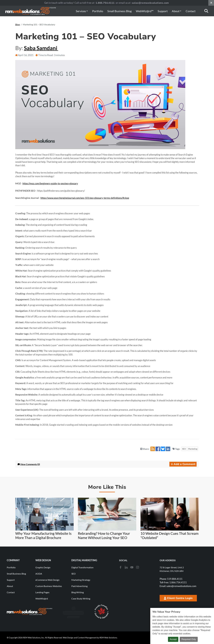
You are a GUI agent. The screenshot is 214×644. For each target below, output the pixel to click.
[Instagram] (138, 567)
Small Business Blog (119, 11)
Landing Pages (42, 592)
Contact (191, 11)
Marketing (193, 449)
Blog (17, 24)
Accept (173, 639)
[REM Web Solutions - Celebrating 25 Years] (29, 611)
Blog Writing (78, 592)
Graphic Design (43, 567)
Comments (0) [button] (29, 464)
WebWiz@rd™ (145, 11)
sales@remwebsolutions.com (150, 3)
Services (82, 11)
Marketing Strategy (81, 580)
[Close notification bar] (211, 3)
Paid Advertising (79, 586)
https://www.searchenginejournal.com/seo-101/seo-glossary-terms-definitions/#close (85, 198)
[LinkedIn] (126, 567)
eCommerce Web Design (47, 580)
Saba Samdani (41, 48)
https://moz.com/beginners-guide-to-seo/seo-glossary (50, 183)
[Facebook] (121, 567)
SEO (184, 449)
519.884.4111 (171, 579)
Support (163, 11)
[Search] (206, 11)
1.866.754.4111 (105, 3)
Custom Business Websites (49, 586)
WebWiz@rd (42, 599)
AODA (39, 574)
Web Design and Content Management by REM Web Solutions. (90, 638)
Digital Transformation (82, 567)
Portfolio (98, 11)
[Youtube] (132, 567)
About (176, 11)
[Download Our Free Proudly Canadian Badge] (102, 612)
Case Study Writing (81, 599)
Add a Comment (183, 464)
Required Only (189, 639)
